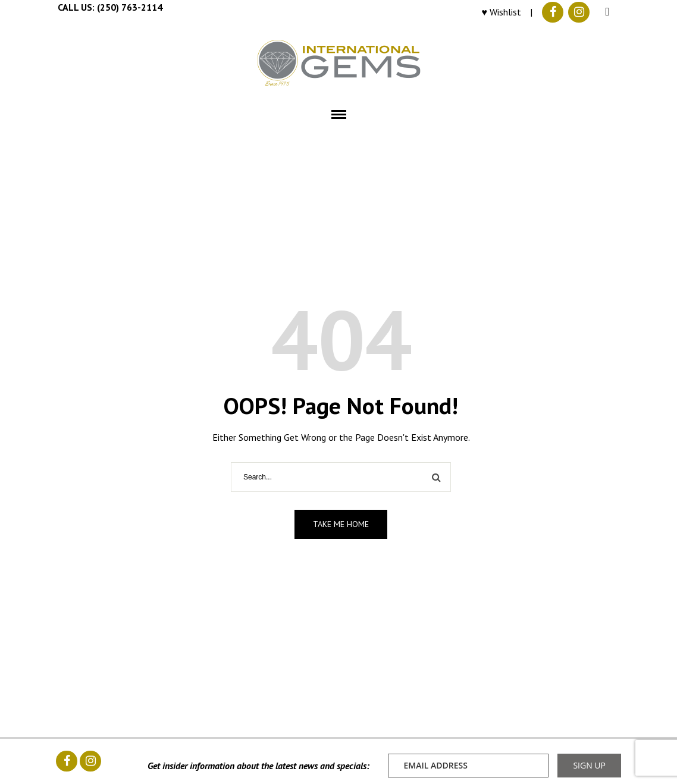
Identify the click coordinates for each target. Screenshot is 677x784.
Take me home (341, 524)
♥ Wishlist (502, 12)
